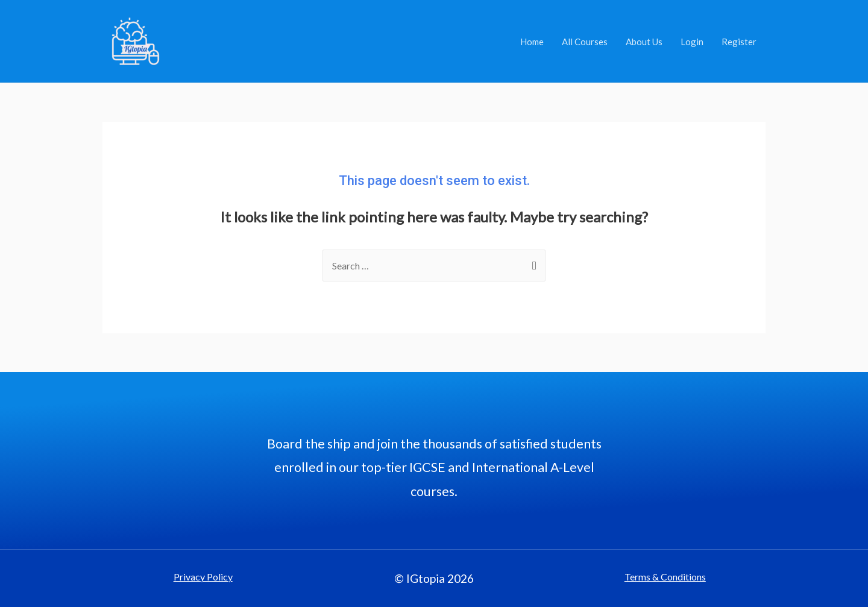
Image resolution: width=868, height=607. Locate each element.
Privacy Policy (203, 577)
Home (532, 42)
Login (692, 42)
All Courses (585, 42)
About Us (644, 42)
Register (739, 42)
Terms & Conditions (665, 577)
